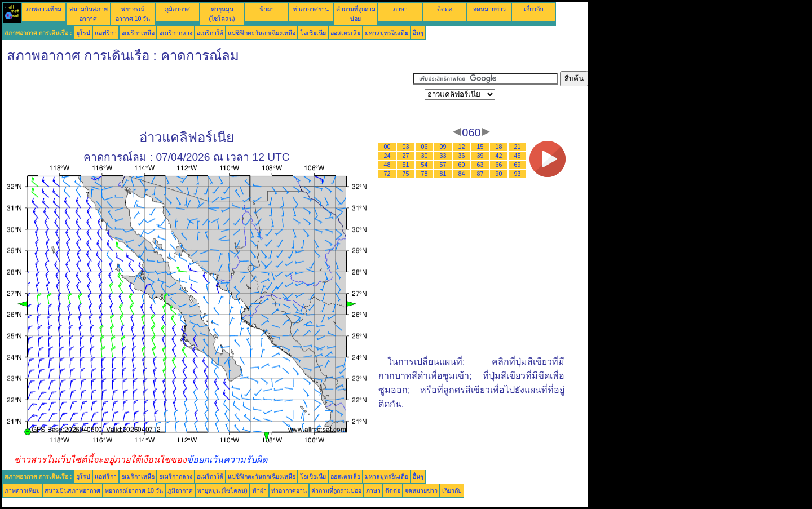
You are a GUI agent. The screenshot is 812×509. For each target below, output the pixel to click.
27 (406, 156)
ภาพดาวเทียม (44, 9)
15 (480, 147)
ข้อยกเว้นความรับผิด (227, 460)
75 (406, 174)
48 (387, 165)
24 (387, 156)
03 (406, 147)
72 (387, 174)
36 (462, 156)
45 (518, 156)
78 (425, 174)
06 (425, 147)
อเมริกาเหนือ (138, 33)
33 (443, 156)
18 (499, 147)
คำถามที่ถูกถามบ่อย (336, 490)
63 (480, 165)
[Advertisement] (208, 96)
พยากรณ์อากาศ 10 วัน (134, 490)
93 (518, 174)
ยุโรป (83, 33)
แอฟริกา (106, 33)
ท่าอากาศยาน (311, 9)
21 (518, 147)
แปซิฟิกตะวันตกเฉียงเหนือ (262, 33)
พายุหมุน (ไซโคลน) (222, 490)
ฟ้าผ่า (267, 9)
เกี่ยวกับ (534, 9)
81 (443, 174)
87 (480, 174)
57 (443, 165)
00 (387, 147)
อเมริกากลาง (176, 33)
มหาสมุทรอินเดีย (387, 33)
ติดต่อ (445, 9)
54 (425, 165)
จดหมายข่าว (489, 9)
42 (499, 156)
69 (518, 165)
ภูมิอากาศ (177, 9)
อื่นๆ (418, 33)
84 (462, 174)
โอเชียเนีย (313, 33)
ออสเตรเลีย (345, 33)
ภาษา (400, 9)
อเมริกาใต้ (210, 33)
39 (480, 156)
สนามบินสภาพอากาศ (72, 490)
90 (499, 174)
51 (406, 165)
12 (462, 147)
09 (443, 147)
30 (425, 156)
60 (462, 165)
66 (499, 165)
